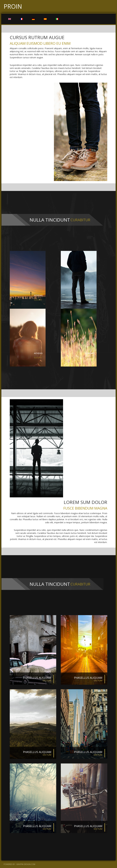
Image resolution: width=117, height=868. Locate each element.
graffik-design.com (26, 864)
